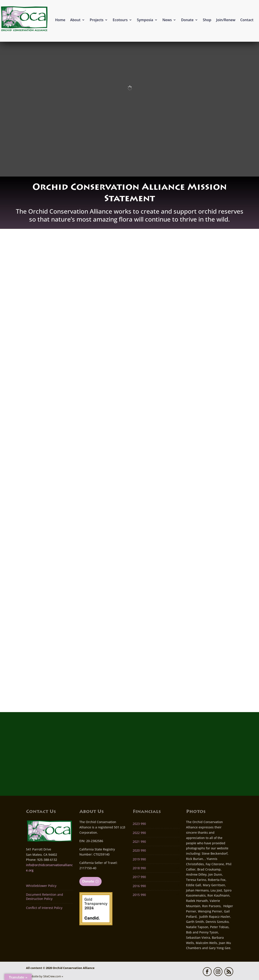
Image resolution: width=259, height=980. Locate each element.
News (167, 20)
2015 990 (139, 894)
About (75, 20)
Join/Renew (226, 20)
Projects (97, 20)
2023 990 (139, 823)
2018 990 (139, 868)
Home (60, 20)
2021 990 (139, 841)
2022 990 (139, 832)
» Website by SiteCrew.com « (45, 976)
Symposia (145, 20)
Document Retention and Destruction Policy (45, 896)
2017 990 (139, 877)
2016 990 (139, 885)
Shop (207, 20)
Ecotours (120, 20)
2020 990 (139, 850)
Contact (247, 20)
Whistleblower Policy (41, 885)
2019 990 (139, 859)
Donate (187, 20)
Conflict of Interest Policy (44, 907)
